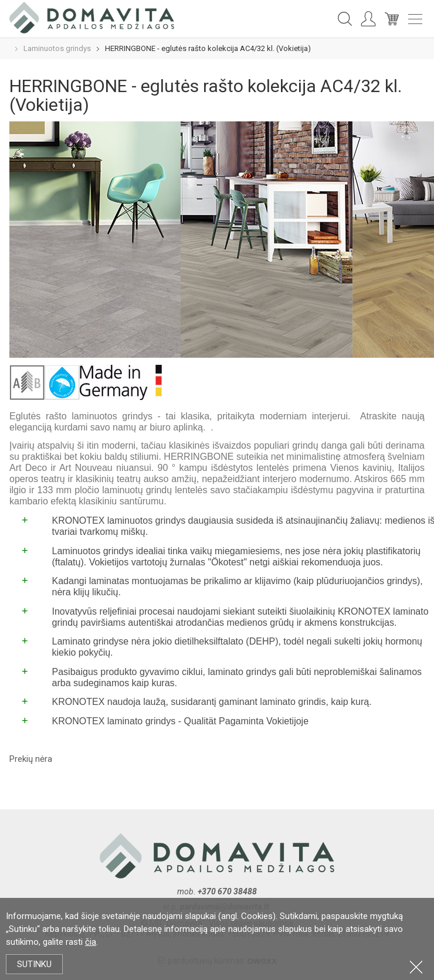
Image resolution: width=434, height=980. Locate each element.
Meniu (415, 19)
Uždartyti (416, 967)
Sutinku (34, 964)
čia (91, 942)
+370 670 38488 (227, 891)
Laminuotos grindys (57, 48)
